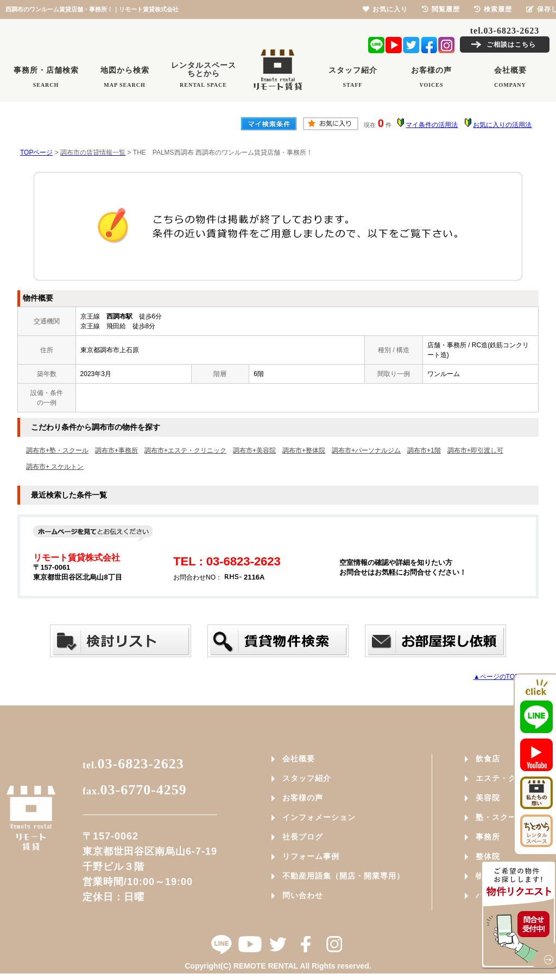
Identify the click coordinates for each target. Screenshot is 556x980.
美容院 (488, 798)
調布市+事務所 (116, 450)
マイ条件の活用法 (432, 125)
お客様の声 (303, 798)
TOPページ (36, 152)
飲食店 (488, 759)
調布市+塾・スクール (57, 450)
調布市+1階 (424, 450)
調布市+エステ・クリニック (185, 450)
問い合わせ (303, 895)
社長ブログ (303, 837)
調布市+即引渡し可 (475, 450)
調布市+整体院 (304, 450)
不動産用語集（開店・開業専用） (343, 876)
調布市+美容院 (254, 450)
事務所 (488, 837)
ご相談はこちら (511, 44)
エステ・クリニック (512, 778)
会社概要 (299, 759)
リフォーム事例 (311, 856)
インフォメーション (319, 817)
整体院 (488, 856)
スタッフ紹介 (307, 778)
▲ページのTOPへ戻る (506, 677)
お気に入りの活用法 (502, 125)
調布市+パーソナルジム (366, 450)
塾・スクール (500, 817)
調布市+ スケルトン (55, 467)
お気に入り (385, 9)
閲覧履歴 (441, 9)
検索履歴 (493, 9)
